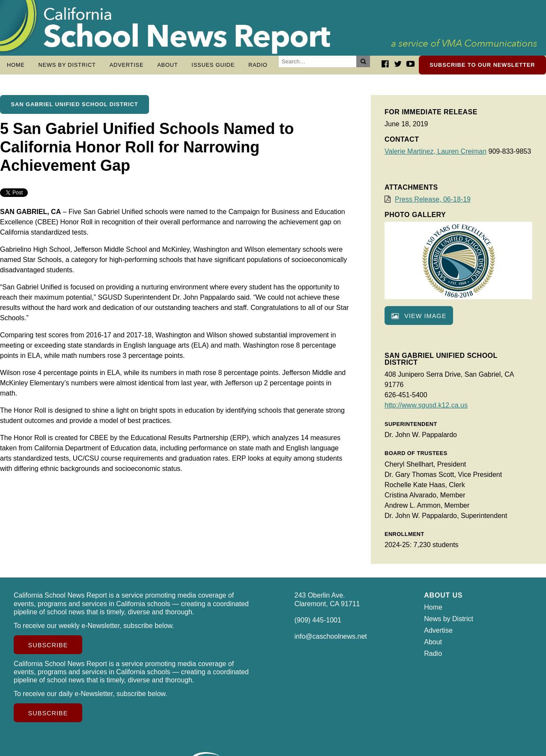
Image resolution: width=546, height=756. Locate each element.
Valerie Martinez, (411, 156)
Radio (258, 65)
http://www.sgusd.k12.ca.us (426, 409)
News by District (67, 65)
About (167, 65)
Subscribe (48, 649)
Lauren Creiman (462, 156)
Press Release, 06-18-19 (433, 204)
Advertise (127, 65)
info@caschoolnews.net (331, 641)
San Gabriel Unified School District (75, 109)
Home (16, 65)
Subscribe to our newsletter (482, 65)
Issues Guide (213, 65)
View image (419, 320)
